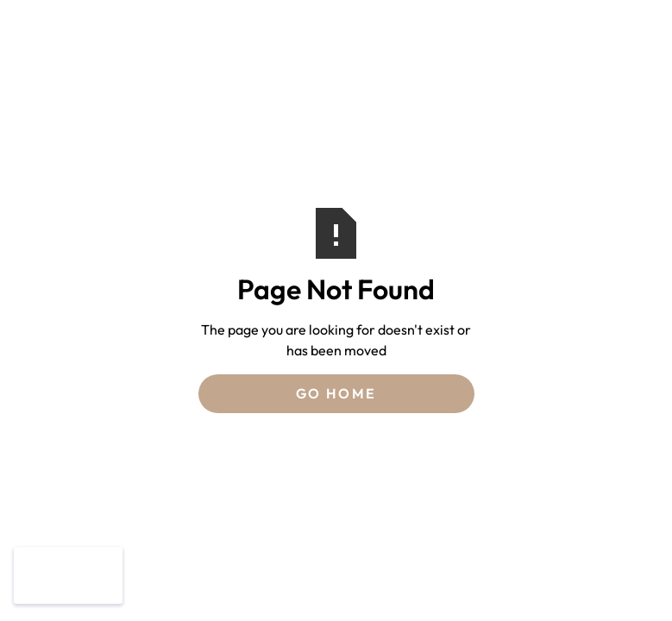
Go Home (336, 393)
